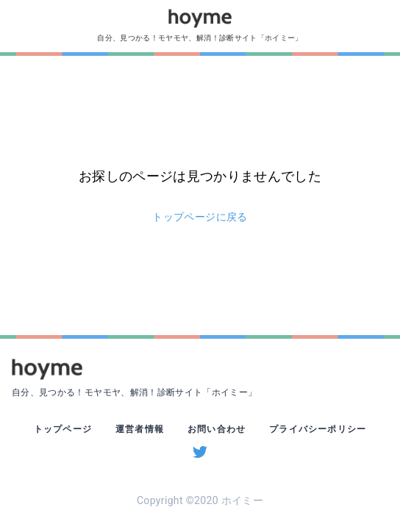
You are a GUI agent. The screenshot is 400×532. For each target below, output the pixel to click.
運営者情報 (140, 429)
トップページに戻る (200, 217)
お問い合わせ (217, 429)
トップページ (63, 429)
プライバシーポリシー (318, 429)
